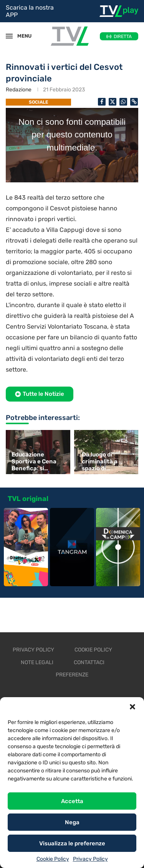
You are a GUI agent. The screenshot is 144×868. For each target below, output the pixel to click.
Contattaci (89, 662)
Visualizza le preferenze (72, 843)
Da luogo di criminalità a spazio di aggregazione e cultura (103, 461)
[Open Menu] (9, 36)
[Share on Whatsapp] (123, 102)
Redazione (19, 90)
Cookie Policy (53, 859)
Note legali (37, 662)
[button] (132, 707)
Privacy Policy (90, 859)
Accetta (72, 801)
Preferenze (72, 675)
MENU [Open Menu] (21, 36)
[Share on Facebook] (102, 102)
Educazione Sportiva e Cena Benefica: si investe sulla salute (34, 461)
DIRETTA (123, 36)
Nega (72, 822)
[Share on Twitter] (113, 102)
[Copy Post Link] (134, 102)
